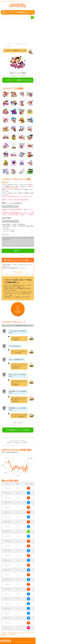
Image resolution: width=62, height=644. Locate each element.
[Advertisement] (18, 31)
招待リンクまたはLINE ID (12, 203)
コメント (5, 234)
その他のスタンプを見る (18, 430)
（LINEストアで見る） (18, 76)
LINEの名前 (6, 218)
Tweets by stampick (18, 272)
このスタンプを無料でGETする (18, 80)
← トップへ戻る (6, 46)
